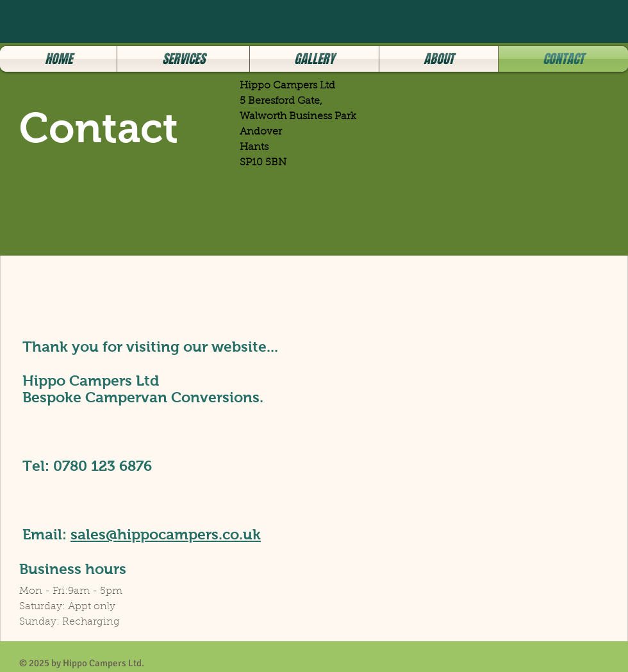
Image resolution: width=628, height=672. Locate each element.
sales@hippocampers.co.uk (166, 534)
